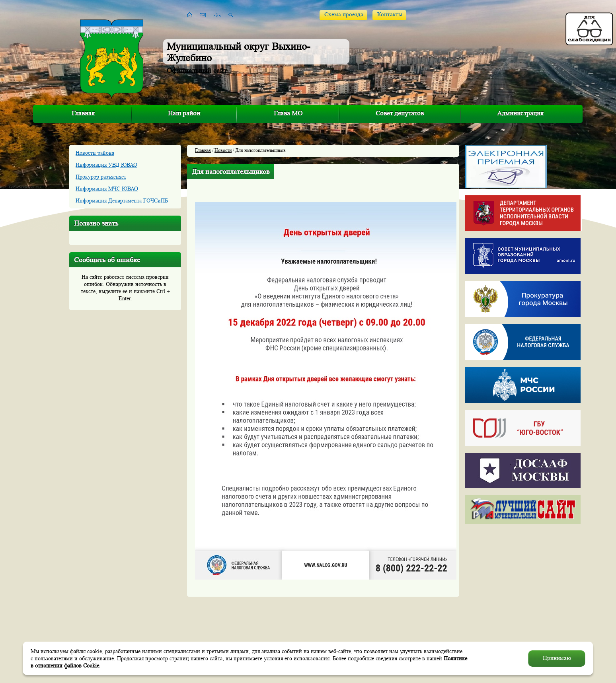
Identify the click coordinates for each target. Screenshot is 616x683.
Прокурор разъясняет (101, 177)
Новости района (95, 153)
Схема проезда (344, 15)
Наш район (184, 113)
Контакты (390, 15)
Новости (223, 150)
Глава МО (288, 113)
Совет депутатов (400, 113)
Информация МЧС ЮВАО (107, 189)
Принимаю (557, 658)
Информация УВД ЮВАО (106, 165)
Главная (83, 113)
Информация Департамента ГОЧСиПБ (122, 200)
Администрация (520, 113)
